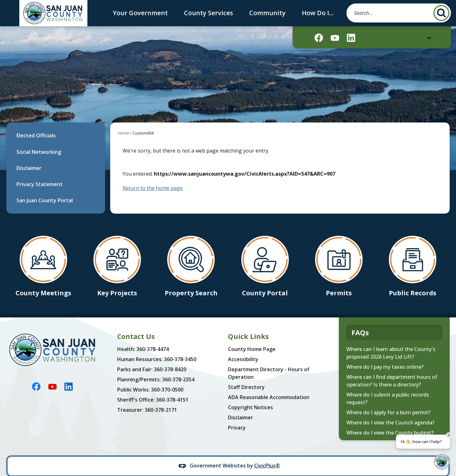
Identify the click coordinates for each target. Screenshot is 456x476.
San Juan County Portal (45, 190)
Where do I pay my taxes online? (385, 356)
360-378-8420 (170, 359)
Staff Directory (246, 376)
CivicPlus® (267, 455)
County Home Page (252, 338)
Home (123, 122)
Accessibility (243, 348)
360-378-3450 (180, 348)
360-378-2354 (178, 369)
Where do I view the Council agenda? (390, 412)
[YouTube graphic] (335, 38)
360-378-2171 (161, 399)
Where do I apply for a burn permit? (388, 402)
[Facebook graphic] (319, 38)
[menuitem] (56, 125)
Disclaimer (29, 157)
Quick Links (248, 326)
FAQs (360, 322)
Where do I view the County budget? (390, 422)
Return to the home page (153, 177)
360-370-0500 (167, 379)
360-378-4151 (172, 389)
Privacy (237, 417)
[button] (441, 13)
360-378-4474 (153, 338)
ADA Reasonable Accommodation (269, 386)
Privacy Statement (40, 173)
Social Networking (39, 141)
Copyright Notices (250, 397)
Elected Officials (36, 125)
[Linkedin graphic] (351, 38)
